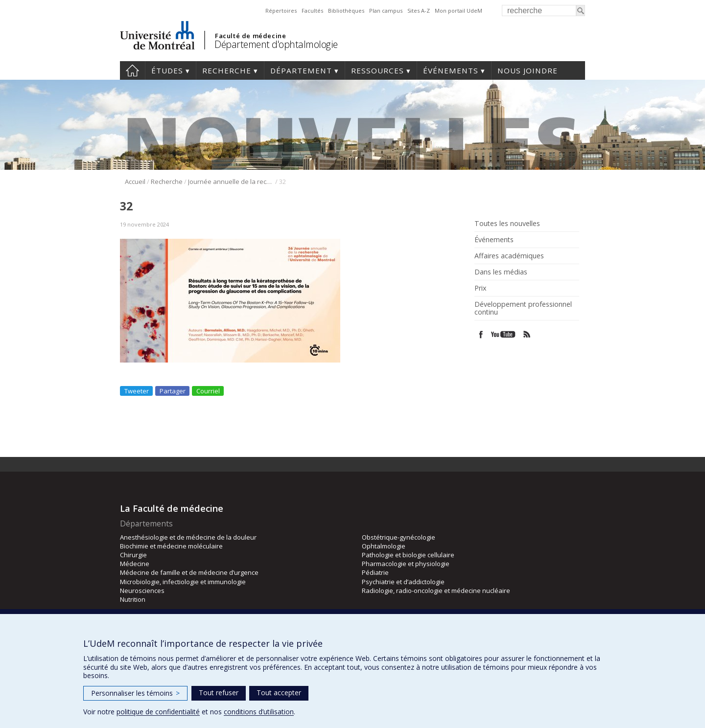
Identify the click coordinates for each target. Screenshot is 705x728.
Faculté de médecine (250, 36)
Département (301, 70)
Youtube (504, 334)
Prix (480, 288)
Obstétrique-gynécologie (399, 537)
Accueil (132, 70)
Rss (527, 334)
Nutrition (133, 599)
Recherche (227, 70)
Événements (451, 70)
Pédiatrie (375, 572)
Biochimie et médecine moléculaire (171, 546)
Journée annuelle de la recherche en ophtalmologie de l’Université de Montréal (231, 182)
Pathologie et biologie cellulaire (408, 555)
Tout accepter (279, 693)
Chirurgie (133, 555)
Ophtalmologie (384, 546)
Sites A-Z (419, 11)
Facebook (481, 334)
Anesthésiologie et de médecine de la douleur (188, 537)
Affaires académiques (509, 256)
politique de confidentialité (158, 712)
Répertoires (281, 11)
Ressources (377, 70)
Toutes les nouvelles (507, 224)
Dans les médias (501, 272)
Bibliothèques (346, 11)
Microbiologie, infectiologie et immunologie (183, 582)
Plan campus (386, 11)
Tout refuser (219, 693)
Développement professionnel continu (523, 308)
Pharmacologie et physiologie (406, 564)
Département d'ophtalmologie (276, 44)
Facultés (312, 11)
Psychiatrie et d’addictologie (403, 582)
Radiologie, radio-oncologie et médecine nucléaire (436, 591)
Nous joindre (528, 70)
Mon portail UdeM (458, 11)
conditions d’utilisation (259, 712)
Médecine (135, 564)
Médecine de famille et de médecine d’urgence (189, 572)
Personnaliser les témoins (135, 693)
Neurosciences (142, 591)
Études (167, 70)
